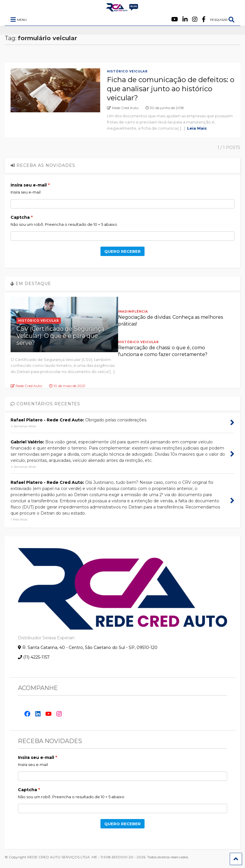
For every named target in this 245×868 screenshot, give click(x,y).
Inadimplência (133, 312)
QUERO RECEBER (122, 251)
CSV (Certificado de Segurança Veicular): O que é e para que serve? (61, 336)
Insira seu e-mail (29, 185)
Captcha (20, 217)
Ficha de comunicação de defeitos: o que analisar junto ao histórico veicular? (171, 89)
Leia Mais (197, 128)
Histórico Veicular (127, 71)
